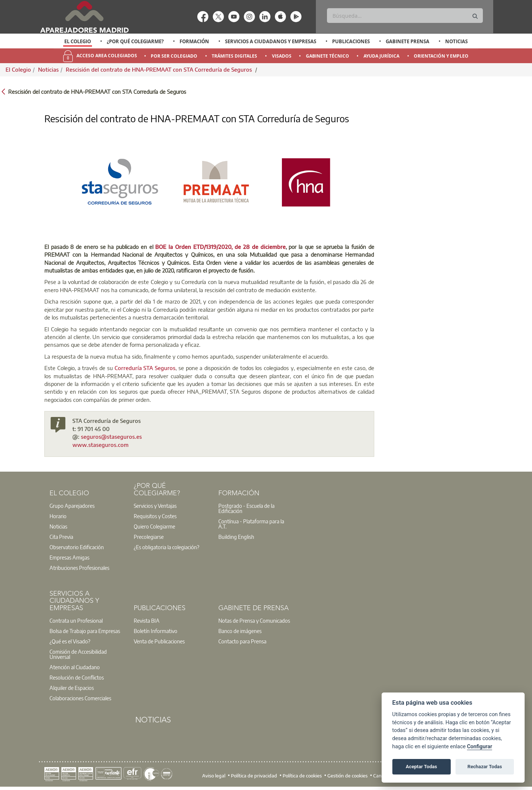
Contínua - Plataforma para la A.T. (251, 524)
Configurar (480, 747)
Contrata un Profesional (76, 620)
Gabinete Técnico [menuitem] (328, 56)
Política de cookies (302, 776)
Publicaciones (351, 41)
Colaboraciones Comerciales (80, 698)
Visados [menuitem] (282, 56)
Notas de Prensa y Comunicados (254, 620)
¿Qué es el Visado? (70, 641)
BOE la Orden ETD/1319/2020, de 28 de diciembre (220, 247)
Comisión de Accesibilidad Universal (78, 654)
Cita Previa (61, 537)
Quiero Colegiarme (154, 526)
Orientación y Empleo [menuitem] (441, 56)
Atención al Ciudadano (75, 667)
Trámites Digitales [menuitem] (234, 56)
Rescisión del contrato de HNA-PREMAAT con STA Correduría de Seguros (160, 69)
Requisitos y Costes (155, 516)
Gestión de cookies (347, 776)
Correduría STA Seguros (145, 368)
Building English (236, 537)
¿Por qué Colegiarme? (135, 41)
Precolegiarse (149, 537)
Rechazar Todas (485, 767)
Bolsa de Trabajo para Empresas (85, 631)
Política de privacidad (254, 776)
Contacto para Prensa (242, 641)
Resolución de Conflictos (77, 677)
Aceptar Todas (421, 767)
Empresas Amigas (69, 557)
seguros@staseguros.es (111, 437)
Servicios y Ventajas (155, 506)
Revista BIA (147, 620)
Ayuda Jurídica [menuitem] (381, 56)
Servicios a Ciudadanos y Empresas (271, 41)
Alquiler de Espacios (72, 688)
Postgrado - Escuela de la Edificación (246, 508)
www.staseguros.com (100, 445)
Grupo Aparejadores (72, 506)
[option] (78, 41)
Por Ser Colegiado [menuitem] (174, 56)
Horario (58, 516)
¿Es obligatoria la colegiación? (166, 547)
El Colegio (78, 41)
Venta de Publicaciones (159, 641)
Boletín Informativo (156, 631)
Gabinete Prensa (407, 41)
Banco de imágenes (240, 631)
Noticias (456, 41)
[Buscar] (405, 16)
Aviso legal (214, 776)
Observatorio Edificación (77, 547)
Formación (194, 41)
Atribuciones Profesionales (79, 568)
